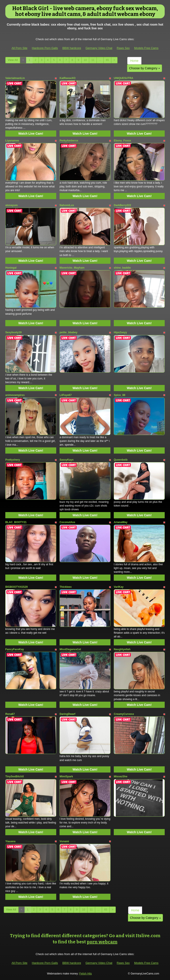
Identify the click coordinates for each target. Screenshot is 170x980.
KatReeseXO (68, 78)
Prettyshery (13, 460)
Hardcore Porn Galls (45, 48)
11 (93, 60)
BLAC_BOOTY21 (16, 522)
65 (107, 60)
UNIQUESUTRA (124, 78)
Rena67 (10, 714)
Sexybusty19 (13, 332)
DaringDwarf (67, 714)
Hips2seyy (120, 332)
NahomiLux (67, 205)
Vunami (64, 841)
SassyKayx (67, 460)
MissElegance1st (70, 649)
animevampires (15, 395)
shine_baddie (122, 268)
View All (13, 60)
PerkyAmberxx (69, 141)
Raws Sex (123, 48)
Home (134, 61)
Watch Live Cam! (31, 134)
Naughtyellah (122, 649)
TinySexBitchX (15, 776)
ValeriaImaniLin (15, 78)
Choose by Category (145, 68)
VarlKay (119, 587)
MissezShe (121, 776)
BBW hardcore (72, 48)
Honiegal (11, 268)
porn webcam (102, 942)
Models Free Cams (146, 48)
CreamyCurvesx (124, 714)
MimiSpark (66, 776)
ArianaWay (121, 522)
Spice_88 (120, 395)
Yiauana (10, 841)
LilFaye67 (66, 395)
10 (85, 60)
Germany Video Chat (99, 48)
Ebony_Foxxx (122, 141)
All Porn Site (19, 48)
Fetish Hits (86, 974)
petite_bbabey (69, 332)
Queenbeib (121, 460)
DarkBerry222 (122, 205)
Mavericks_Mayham (72, 268)
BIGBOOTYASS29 (16, 587)
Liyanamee (12, 141)
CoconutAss (67, 522)
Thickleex (66, 587)
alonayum (12, 205)
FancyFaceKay (15, 649)
